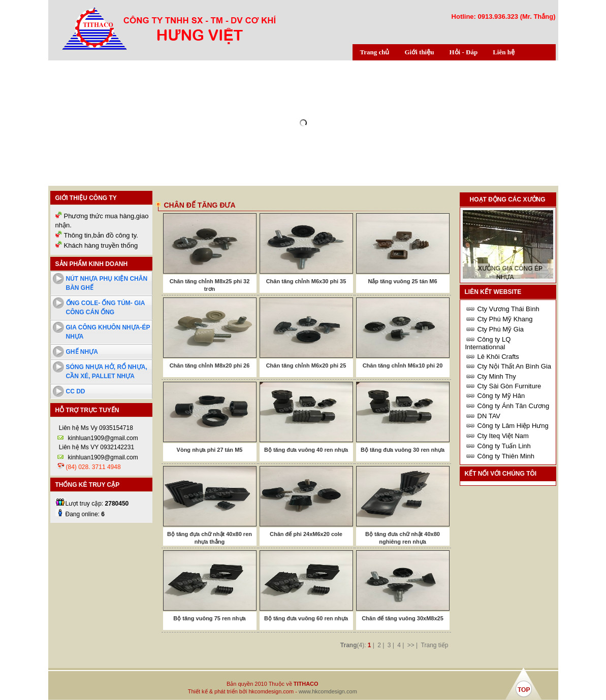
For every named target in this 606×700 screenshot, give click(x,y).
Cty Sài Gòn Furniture (509, 386)
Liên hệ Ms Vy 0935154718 (95, 428)
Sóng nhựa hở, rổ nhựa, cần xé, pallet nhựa (107, 372)
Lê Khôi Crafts (498, 357)
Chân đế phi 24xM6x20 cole (306, 534)
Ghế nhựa (82, 352)
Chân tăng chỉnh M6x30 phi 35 (306, 281)
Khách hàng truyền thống (101, 245)
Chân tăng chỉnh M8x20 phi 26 (210, 365)
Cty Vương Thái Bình (508, 309)
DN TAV (489, 416)
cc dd (76, 391)
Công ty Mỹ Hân (501, 396)
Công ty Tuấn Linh (504, 446)
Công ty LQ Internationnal (488, 343)
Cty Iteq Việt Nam (503, 436)
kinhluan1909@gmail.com (103, 438)
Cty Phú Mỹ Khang (505, 319)
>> (411, 645)
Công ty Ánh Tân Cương (514, 406)
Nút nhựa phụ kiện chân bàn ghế (107, 283)
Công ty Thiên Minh (506, 456)
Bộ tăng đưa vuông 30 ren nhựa (403, 450)
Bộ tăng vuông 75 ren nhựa (209, 618)
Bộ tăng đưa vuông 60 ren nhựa (306, 618)
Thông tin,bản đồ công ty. (101, 235)
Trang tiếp (435, 645)
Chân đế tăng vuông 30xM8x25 (403, 618)
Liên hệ (504, 52)
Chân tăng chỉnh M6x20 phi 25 (306, 365)
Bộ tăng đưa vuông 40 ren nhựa (306, 450)
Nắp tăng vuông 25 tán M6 (402, 281)
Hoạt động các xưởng (508, 199)
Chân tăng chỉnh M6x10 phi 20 (403, 365)
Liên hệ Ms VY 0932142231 (96, 447)
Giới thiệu (419, 52)
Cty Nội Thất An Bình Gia (515, 366)
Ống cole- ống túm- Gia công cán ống (106, 308)
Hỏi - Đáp (463, 52)
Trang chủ (375, 52)
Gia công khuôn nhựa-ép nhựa (108, 332)
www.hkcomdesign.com (328, 691)
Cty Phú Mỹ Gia (501, 329)
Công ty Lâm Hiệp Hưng (513, 426)
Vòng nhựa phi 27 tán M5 (210, 450)
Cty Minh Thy (497, 376)
